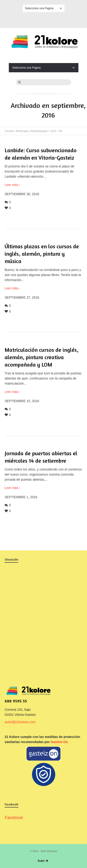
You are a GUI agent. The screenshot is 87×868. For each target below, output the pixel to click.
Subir (43, 861)
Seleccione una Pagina (44, 8)
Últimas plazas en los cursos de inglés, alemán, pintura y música (42, 254)
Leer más (11, 185)
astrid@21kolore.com (20, 722)
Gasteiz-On (59, 742)
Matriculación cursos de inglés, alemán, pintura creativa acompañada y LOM (42, 357)
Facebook (44, 19)
